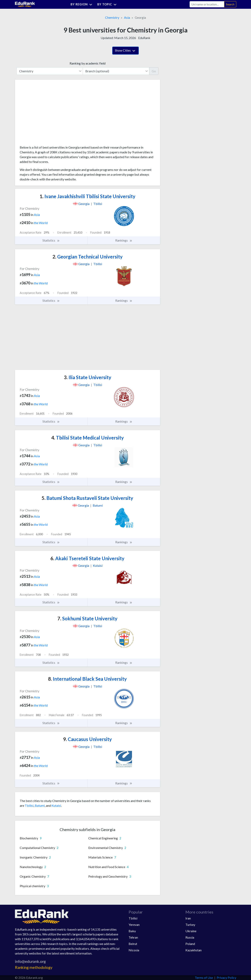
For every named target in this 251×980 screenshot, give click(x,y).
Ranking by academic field (88, 63)
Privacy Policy (226, 978)
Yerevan (134, 925)
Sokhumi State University (87, 618)
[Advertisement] (50, 114)
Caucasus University (87, 739)
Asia (127, 17)
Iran (188, 918)
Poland (190, 944)
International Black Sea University (87, 679)
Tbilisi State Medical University (88, 438)
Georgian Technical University (88, 257)
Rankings (124, 240)
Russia (190, 937)
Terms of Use (204, 978)
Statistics (51, 240)
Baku (132, 931)
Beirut (133, 944)
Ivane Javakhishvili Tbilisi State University (88, 196)
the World (41, 223)
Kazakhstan (193, 950)
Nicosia (134, 950)
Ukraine (191, 931)
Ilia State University (88, 377)
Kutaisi (56, 805)
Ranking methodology (34, 967)
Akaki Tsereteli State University (87, 558)
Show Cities (125, 51)
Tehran (133, 937)
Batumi (40, 805)
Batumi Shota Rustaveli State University (87, 498)
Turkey (190, 925)
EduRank (144, 38)
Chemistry (112, 17)
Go (154, 71)
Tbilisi (29, 805)
